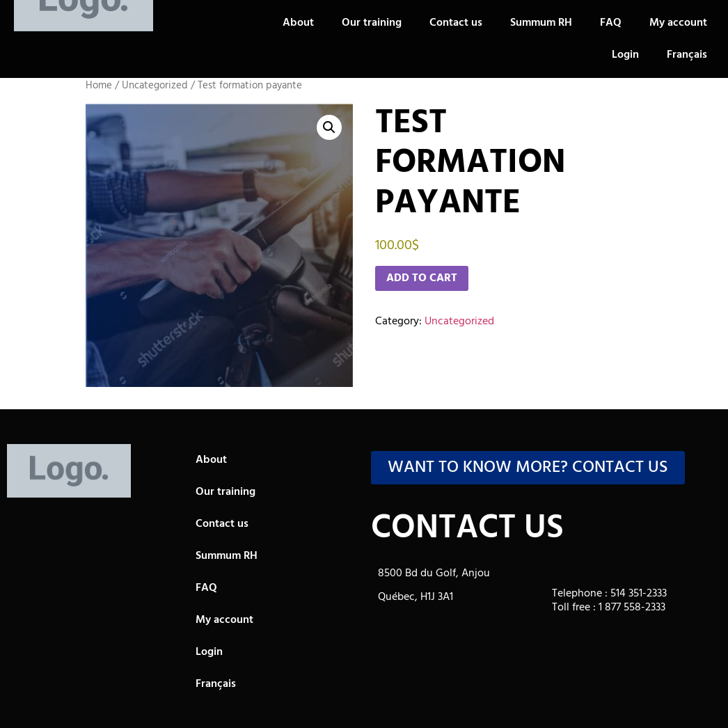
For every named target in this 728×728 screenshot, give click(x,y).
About (298, 23)
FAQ (611, 23)
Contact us (456, 23)
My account (678, 23)
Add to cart (422, 278)
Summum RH (541, 23)
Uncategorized (155, 86)
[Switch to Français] (687, 55)
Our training (372, 23)
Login (625, 55)
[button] (329, 127)
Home (99, 86)
